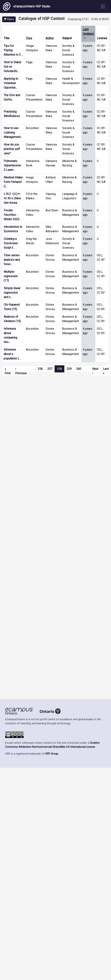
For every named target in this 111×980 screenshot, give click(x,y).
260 (79, 369)
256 (40, 369)
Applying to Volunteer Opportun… (11, 83)
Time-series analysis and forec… (12, 260)
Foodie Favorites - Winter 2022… (12, 215)
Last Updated (88, 34)
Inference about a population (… (12, 354)
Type (29, 38)
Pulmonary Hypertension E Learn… (12, 165)
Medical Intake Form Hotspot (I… (13, 182)
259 (69, 369)
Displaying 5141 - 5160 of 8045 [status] (88, 19)
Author (50, 38)
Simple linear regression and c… (12, 293)
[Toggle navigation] (103, 6)
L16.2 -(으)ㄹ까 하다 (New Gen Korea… (12, 198)
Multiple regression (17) (11, 276)
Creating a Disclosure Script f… (11, 243)
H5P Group (52, 754)
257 (50, 369)
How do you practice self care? (12, 149)
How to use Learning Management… (13, 132)
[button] (9, 19)
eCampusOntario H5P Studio (27, 6)
